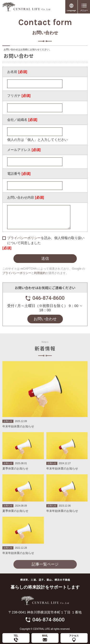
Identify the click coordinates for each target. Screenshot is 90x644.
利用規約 (40, 273)
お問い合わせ (45, 319)
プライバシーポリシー (24, 238)
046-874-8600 (48, 298)
